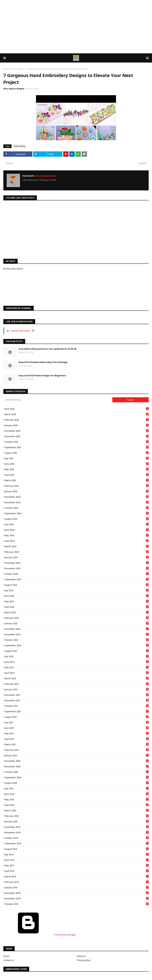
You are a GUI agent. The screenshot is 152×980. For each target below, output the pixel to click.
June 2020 (77, 794)
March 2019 (77, 876)
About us (81, 956)
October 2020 (77, 772)
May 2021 (77, 733)
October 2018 (77, 904)
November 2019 (77, 832)
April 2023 (77, 607)
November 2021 (77, 700)
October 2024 (77, 508)
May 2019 (77, 865)
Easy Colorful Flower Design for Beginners (42, 375)
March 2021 (77, 744)
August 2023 (77, 585)
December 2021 (77, 695)
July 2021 (77, 722)
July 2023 (77, 590)
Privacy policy (84, 960)
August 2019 (77, 849)
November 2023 (77, 568)
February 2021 (77, 750)
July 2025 (77, 458)
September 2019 (77, 843)
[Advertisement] (76, 27)
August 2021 (77, 717)
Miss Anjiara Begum (14, 89)
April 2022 (77, 673)
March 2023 (77, 612)
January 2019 (77, 887)
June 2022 (77, 662)
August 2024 (77, 519)
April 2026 (77, 409)
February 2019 (77, 882)
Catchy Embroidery (20, 331)
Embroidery (17, 69)
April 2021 (77, 739)
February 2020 (77, 816)
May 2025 (77, 469)
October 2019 (77, 838)
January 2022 (77, 689)
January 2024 (77, 557)
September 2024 (77, 513)
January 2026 (77, 425)
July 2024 (77, 524)
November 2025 (77, 436)
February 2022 (77, 684)
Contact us (9, 960)
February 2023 (77, 618)
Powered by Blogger (40, 935)
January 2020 (77, 821)
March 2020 (77, 810)
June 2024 (77, 530)
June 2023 (77, 596)
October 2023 (77, 574)
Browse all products (13, 269)
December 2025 (77, 431)
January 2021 (77, 755)
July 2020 (77, 788)
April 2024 (77, 541)
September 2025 (77, 447)
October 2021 (77, 706)
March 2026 (77, 414)
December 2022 (77, 629)
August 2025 (77, 453)
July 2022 (77, 656)
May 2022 (77, 667)
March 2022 (77, 678)
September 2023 (77, 579)
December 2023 (77, 563)
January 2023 (77, 623)
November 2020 (77, 766)
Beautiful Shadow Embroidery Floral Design (43, 362)
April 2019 (77, 871)
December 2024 (77, 497)
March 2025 (77, 480)
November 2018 (77, 898)
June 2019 (77, 860)
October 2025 (77, 442)
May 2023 (77, 601)
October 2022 (77, 640)
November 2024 (77, 502)
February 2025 (77, 486)
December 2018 (77, 893)
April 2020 (77, 805)
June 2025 (77, 464)
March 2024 (77, 546)
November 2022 (77, 634)
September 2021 (77, 711)
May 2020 (77, 799)
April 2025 (77, 475)
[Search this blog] (58, 400)
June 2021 (77, 728)
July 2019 (77, 854)
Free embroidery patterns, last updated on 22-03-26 (47, 349)
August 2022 (77, 651)
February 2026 (77, 420)
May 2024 (77, 535)
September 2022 (77, 645)
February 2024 (77, 552)
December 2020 (77, 761)
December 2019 (77, 827)
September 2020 (77, 777)
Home (6, 69)
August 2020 (77, 783)
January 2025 (77, 491)
